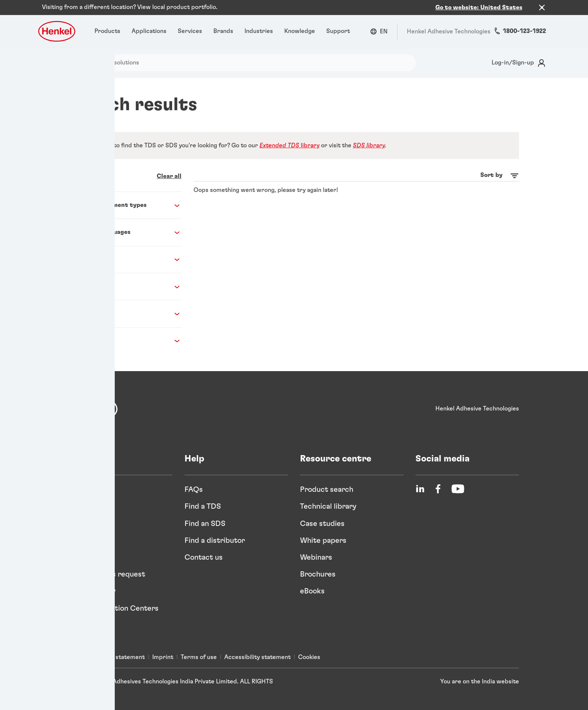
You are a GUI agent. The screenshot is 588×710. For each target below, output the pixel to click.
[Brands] (223, 27)
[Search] (56, 58)
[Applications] (149, 27)
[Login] (517, 58)
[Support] (338, 27)
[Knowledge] (300, 27)
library (289, 141)
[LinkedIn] (420, 484)
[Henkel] (93, 404)
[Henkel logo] (57, 27)
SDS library (369, 141)
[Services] (190, 27)
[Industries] (259, 27)
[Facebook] (438, 484)
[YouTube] (458, 484)
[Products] (107, 27)
